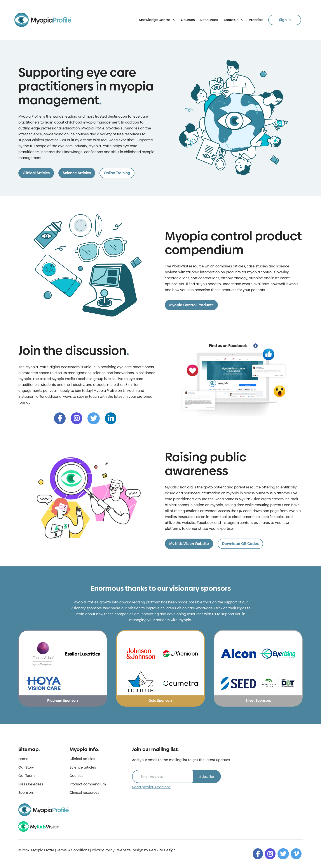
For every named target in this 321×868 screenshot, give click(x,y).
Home (23, 759)
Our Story (26, 767)
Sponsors (26, 793)
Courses (188, 20)
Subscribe (207, 777)
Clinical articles (82, 759)
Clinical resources (84, 793)
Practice (256, 20)
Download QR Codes (240, 544)
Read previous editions (151, 787)
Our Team (26, 776)
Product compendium (88, 784)
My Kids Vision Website (189, 544)
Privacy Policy (103, 850)
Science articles (83, 767)
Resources (209, 20)
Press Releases (31, 784)
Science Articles (77, 173)
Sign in (285, 20)
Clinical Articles (36, 173)
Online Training (117, 173)
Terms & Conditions (73, 850)
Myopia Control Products (191, 305)
